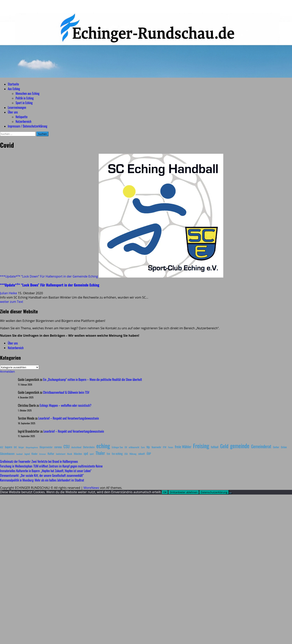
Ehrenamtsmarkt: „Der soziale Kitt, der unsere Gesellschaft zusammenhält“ (42, 475)
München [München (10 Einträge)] (78, 454)
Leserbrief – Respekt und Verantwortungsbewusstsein (69, 418)
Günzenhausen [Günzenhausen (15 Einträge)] (7, 454)
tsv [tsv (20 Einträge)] (108, 453)
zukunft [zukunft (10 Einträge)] (142, 454)
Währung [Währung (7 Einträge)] (133, 454)
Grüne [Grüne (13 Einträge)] (284, 447)
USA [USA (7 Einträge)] (126, 454)
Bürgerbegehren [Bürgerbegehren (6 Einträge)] (32, 447)
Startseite (13, 84)
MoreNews (91, 488)
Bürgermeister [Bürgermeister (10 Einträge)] (46, 447)
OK (165, 492)
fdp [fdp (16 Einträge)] (148, 447)
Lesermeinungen (17, 107)
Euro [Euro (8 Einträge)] (143, 447)
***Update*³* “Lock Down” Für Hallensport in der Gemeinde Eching (49, 276)
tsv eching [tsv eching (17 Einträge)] (117, 453)
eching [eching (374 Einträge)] (103, 446)
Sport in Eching (24, 103)
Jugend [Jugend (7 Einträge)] (27, 454)
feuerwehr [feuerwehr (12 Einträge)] (156, 447)
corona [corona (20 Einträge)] (58, 447)
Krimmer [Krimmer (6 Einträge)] (43, 454)
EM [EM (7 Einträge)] (126, 447)
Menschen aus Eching (28, 93)
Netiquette (22, 117)
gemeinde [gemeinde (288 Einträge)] (240, 446)
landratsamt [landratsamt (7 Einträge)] (61, 454)
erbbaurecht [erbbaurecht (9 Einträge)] (134, 447)
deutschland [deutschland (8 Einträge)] (76, 447)
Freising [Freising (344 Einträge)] (201, 446)
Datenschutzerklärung (214, 492)
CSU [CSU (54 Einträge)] (66, 446)
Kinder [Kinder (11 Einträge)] (35, 454)
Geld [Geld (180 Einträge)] (224, 446)
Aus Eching (14, 89)
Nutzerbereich (23, 121)
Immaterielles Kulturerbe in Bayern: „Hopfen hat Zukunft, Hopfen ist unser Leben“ (46, 471)
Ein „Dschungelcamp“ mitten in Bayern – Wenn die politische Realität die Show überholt (92, 380)
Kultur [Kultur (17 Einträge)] (51, 453)
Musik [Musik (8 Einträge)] (70, 454)
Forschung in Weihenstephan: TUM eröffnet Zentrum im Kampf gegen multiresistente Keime (51, 466)
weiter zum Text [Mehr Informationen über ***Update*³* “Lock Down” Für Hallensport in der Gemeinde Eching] (12, 302)
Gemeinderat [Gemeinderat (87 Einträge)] (261, 446)
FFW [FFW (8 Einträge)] (165, 447)
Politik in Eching (25, 98)
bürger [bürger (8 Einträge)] (21, 447)
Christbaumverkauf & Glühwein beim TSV (66, 392)
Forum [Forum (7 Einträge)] (171, 447)
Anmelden (7, 372)
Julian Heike (9, 293)
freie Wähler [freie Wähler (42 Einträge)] (183, 447)
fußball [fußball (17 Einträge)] (215, 447)
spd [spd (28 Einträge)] (86, 453)
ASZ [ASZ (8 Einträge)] (2, 447)
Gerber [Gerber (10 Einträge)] (276, 447)
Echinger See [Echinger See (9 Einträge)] (117, 447)
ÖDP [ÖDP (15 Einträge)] (149, 454)
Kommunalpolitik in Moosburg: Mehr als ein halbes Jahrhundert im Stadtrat (42, 480)
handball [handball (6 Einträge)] (19, 454)
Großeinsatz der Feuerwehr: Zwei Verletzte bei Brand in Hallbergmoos (39, 461)
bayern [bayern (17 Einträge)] (8, 447)
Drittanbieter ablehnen (184, 492)
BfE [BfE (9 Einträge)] (15, 447)
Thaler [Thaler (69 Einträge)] (100, 453)
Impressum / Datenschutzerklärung (28, 126)
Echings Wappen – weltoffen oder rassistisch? (66, 405)
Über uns (13, 112)
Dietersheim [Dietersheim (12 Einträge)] (89, 447)
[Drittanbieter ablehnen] (230, 493)
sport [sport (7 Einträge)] (92, 454)
